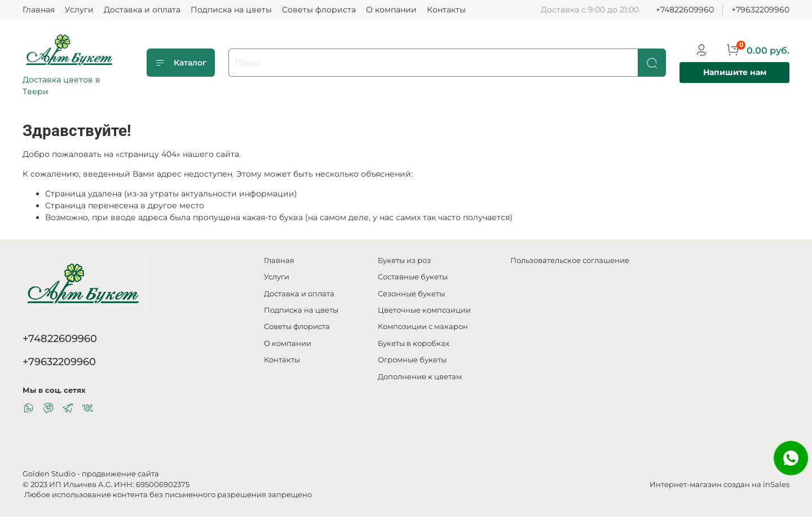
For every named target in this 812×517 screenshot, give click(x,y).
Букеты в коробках (414, 343)
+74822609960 (685, 10)
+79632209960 (760, 10)
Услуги (79, 10)
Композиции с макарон (423, 327)
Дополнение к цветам (420, 377)
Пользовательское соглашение (570, 260)
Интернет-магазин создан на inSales (720, 485)
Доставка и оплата (142, 10)
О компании (391, 10)
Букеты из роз (404, 260)
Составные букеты (413, 277)
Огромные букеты (412, 360)
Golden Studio (49, 474)
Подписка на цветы (231, 10)
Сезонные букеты (411, 294)
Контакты (446, 10)
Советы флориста (319, 10)
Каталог (181, 63)
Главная (39, 10)
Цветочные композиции (424, 310)
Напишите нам (735, 72)
